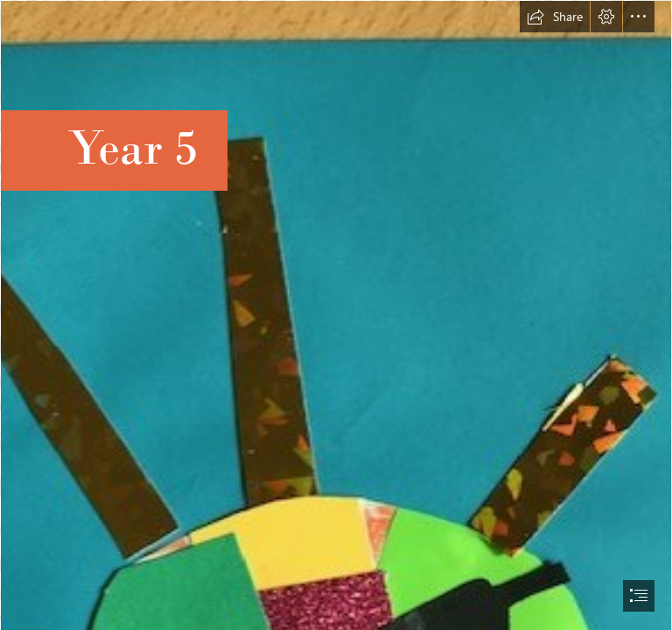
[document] (336, 315)
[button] (555, 17)
